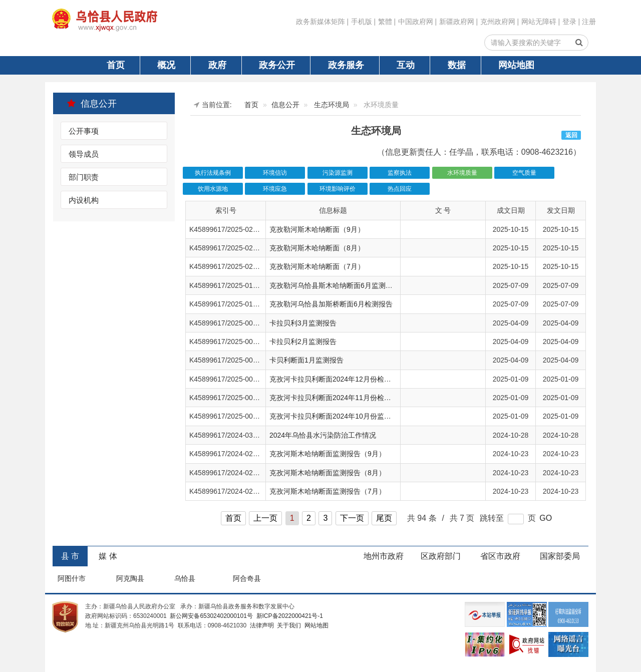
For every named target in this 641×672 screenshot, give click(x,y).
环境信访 (275, 173)
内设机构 (84, 200)
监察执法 (400, 173)
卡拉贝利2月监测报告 (303, 342)
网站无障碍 (539, 22)
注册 (589, 22)
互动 (406, 65)
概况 (166, 65)
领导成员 (84, 154)
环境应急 (275, 189)
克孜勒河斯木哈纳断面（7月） (317, 266)
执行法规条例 (213, 173)
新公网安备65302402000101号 (211, 616)
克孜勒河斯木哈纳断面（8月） (317, 248)
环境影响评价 (338, 189)
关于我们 (288, 625)
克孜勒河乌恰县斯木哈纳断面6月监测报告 (335, 285)
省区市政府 (500, 556)
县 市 (70, 556)
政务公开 (277, 65)
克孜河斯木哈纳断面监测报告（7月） (328, 491)
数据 (457, 65)
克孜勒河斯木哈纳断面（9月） (317, 229)
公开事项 (84, 131)
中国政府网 (416, 22)
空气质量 (524, 173)
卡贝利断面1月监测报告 (306, 360)
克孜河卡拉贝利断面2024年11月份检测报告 (337, 398)
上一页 (265, 518)
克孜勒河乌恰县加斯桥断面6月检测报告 (331, 304)
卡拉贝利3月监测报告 (303, 323)
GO (546, 518)
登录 (569, 22)
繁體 (385, 22)
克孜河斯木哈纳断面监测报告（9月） (328, 454)
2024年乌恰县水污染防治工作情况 (323, 435)
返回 (571, 135)
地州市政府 (384, 556)
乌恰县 (185, 578)
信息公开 (92, 103)
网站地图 (516, 65)
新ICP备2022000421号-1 (289, 616)
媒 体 (108, 556)
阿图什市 (72, 578)
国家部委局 (560, 556)
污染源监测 (338, 173)
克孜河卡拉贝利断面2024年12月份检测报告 (337, 379)
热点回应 (400, 189)
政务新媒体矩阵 (320, 22)
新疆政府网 (457, 22)
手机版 (362, 22)
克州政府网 (498, 22)
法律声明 (261, 625)
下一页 (352, 518)
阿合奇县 (247, 578)
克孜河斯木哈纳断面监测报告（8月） (328, 473)
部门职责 (84, 177)
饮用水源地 (213, 189)
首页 (116, 65)
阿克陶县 (130, 578)
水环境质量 (462, 173)
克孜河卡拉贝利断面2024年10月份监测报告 (337, 416)
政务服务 (346, 65)
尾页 (384, 518)
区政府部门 (441, 556)
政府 (217, 65)
